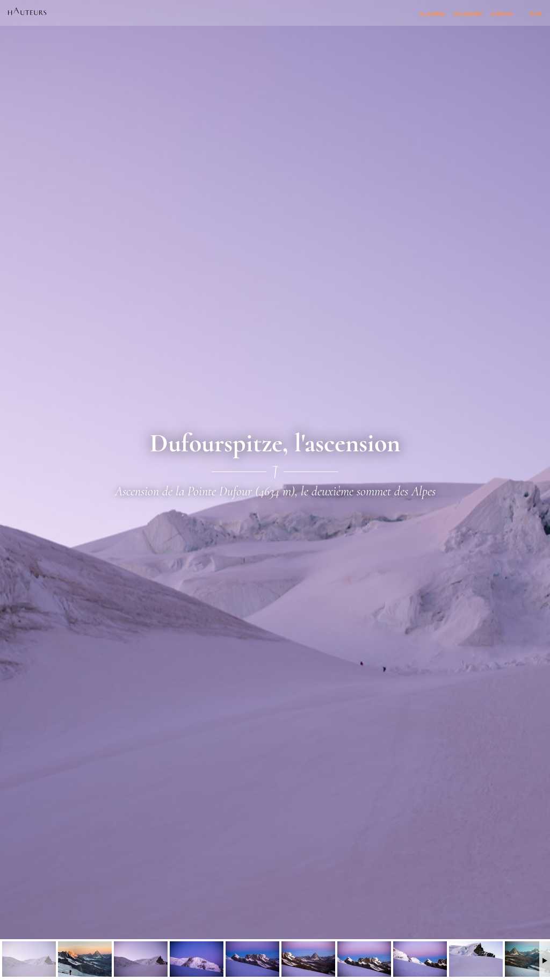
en (539, 13)
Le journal (433, 13)
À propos (502, 13)
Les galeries (468, 13)
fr (532, 13)
